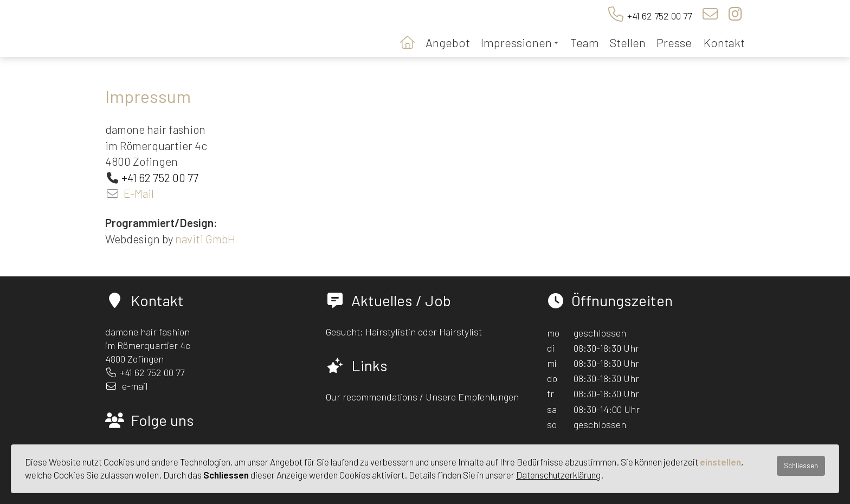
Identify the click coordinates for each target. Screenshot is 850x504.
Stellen (628, 42)
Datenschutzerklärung (558, 475)
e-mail (135, 386)
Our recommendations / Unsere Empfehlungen (422, 397)
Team (585, 42)
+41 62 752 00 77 (659, 16)
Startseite (407, 41)
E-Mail (139, 193)
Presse (674, 42)
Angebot (448, 42)
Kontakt (724, 42)
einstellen (720, 462)
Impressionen (520, 42)
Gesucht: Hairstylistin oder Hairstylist (404, 332)
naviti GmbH (205, 239)
